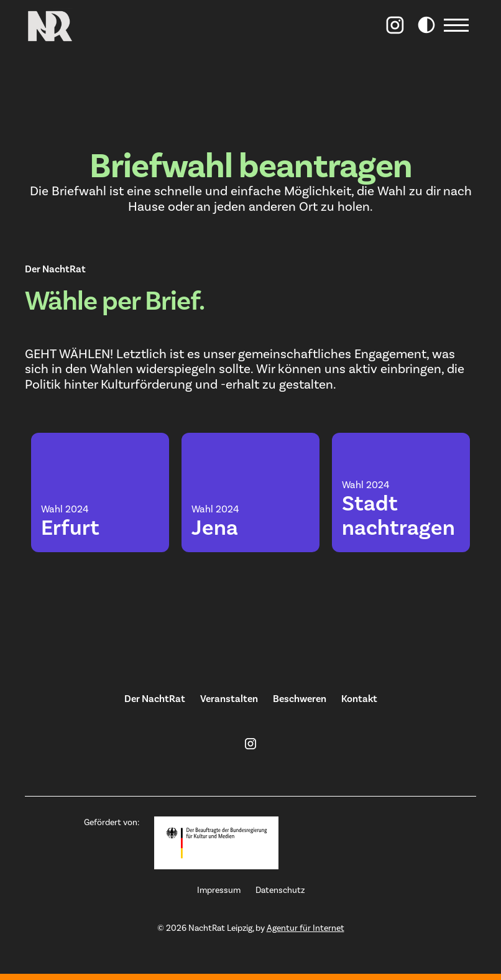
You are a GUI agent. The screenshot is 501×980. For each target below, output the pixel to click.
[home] (50, 25)
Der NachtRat (155, 699)
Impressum (219, 890)
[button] (459, 25)
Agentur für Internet (306, 928)
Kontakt (359, 699)
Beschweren (300, 699)
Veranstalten (229, 699)
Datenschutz (280, 890)
